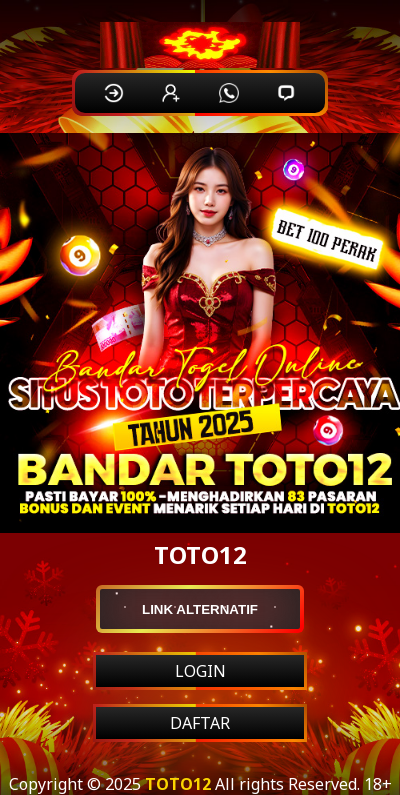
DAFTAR (200, 723)
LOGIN (200, 671)
